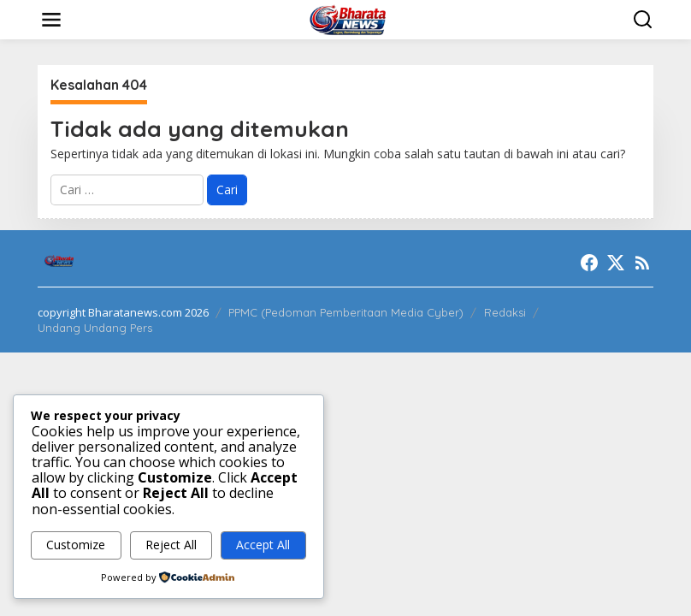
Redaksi (505, 312)
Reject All (171, 545)
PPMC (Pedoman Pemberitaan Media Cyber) (346, 312)
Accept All (263, 545)
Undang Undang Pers (95, 328)
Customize (76, 545)
